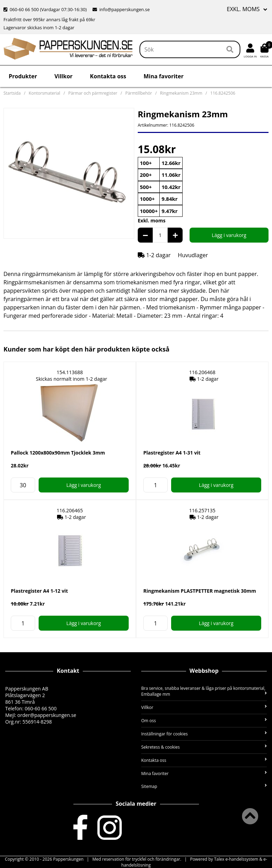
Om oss (204, 721)
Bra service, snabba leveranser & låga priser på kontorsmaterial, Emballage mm (204, 691)
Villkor (63, 76)
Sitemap (204, 786)
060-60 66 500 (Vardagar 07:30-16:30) (46, 9)
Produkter (23, 76)
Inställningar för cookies (204, 734)
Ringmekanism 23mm (181, 93)
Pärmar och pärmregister (93, 93)
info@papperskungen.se (121, 9)
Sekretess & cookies (204, 747)
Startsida (12, 93)
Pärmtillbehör (139, 93)
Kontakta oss (108, 76)
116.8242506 (223, 93)
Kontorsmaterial (45, 93)
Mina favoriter (164, 76)
